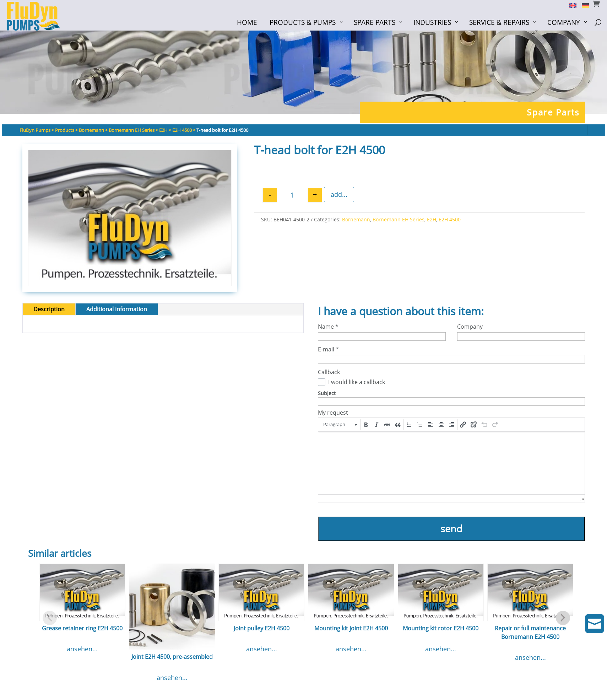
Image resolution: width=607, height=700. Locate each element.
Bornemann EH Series (399, 219)
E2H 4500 (450, 219)
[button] (340, 425)
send (451, 529)
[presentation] (340, 425)
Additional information (117, 309)
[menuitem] (570, 5)
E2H (432, 219)
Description (49, 309)
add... (339, 194)
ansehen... (82, 649)
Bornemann (356, 219)
